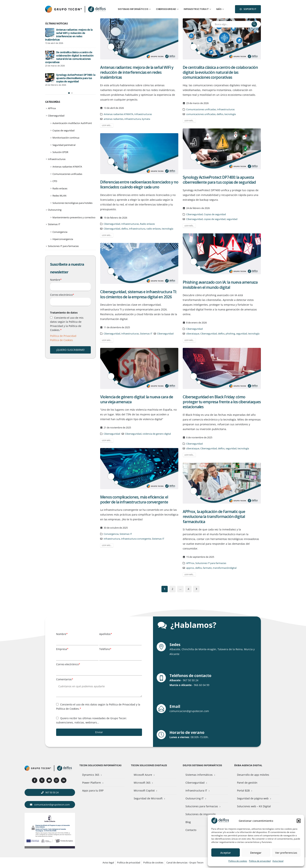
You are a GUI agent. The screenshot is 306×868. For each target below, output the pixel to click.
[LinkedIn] (64, 780)
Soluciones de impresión (201, 814)
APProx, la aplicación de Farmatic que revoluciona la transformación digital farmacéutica (214, 517)
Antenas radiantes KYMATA (118, 114)
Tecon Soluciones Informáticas (100, 765)
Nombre (56, 262)
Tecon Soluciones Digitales (149, 765)
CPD (55, 163)
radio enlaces (154, 229)
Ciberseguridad (166, 9)
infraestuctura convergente (136, 539)
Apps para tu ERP (93, 790)
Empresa (62, 649)
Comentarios (65, 679)
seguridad (232, 219)
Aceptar (226, 853)
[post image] (139, 39)
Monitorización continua (66, 120)
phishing (230, 334)
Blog (188, 822)
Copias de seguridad (215, 214)
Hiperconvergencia (63, 221)
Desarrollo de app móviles (253, 775)
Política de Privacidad (63, 318)
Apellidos (106, 634)
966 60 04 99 (202, 685)
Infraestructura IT (196, 9)
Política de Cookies (61, 322)
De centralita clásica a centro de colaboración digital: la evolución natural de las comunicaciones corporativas (220, 72)
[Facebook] (35, 780)
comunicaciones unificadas (201, 114)
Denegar (256, 853)
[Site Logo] (97, 9)
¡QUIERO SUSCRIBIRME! (70, 332)
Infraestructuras (143, 114)
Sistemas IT (146, 334)
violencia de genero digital (157, 434)
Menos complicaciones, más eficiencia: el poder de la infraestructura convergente (134, 499)
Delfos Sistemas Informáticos (202, 765)
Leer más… (107, 125)
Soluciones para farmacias (202, 806)
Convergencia (111, 534)
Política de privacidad (260, 861)
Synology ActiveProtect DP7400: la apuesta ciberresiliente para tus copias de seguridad (219, 180)
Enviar (99, 732)
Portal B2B (243, 790)
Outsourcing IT (195, 798)
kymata (146, 119)
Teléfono (105, 649)
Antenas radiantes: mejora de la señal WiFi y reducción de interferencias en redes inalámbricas (137, 72)
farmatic (207, 568)
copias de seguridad (215, 219)
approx (190, 568)
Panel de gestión (247, 783)
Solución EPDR (60, 134)
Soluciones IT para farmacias (211, 563)
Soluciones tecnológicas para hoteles (72, 185)
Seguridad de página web (253, 798)
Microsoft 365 (142, 783)
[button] (299, 821)
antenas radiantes (113, 119)
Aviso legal (278, 861)
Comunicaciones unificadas (201, 109)
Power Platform (92, 783)
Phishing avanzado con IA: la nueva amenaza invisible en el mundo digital (220, 285)
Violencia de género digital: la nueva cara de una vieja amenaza (137, 399)
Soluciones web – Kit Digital (254, 806)
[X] (42, 780)
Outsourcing (55, 192)
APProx (190, 563)
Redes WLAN (59, 178)
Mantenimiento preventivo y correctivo (74, 199)
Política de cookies (238, 861)
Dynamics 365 (91, 775)
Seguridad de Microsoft (148, 798)
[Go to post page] (50, 37)
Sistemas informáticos (133, 9)
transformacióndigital (225, 568)
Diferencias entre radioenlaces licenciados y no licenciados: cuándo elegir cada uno (139, 184)
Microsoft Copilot (144, 790)
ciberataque (193, 334)
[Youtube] (49, 780)
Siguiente (196, 589)
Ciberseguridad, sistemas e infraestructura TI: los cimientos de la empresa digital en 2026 (138, 294)
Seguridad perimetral (64, 127)
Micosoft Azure (143, 775)
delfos (220, 114)
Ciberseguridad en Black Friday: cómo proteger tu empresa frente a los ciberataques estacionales (222, 402)
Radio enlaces (147, 224)
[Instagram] (56, 780)
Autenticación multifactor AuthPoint (72, 105)
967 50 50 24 (191, 680)
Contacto (191, 830)
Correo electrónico (62, 277)
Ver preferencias (286, 853)
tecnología (230, 114)
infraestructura (133, 119)
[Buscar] (254, 24)
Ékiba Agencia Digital (248, 765)
